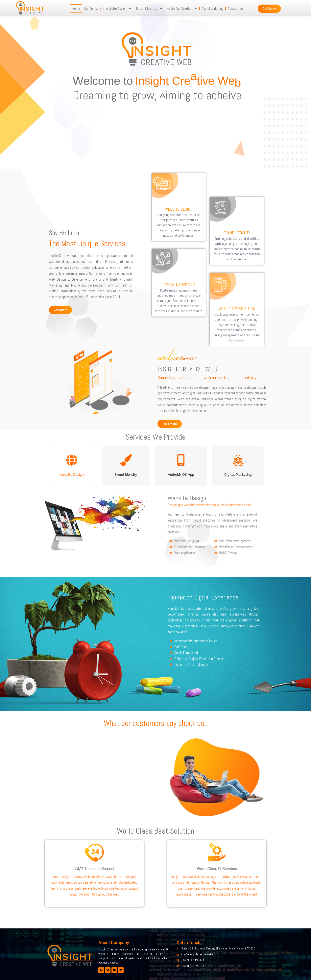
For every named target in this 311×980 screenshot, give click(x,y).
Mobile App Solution (182, 9)
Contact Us (235, 9)
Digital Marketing (213, 9)
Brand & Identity (149, 9)
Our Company (93, 9)
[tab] (72, 466)
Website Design (119, 9)
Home (76, 9)
